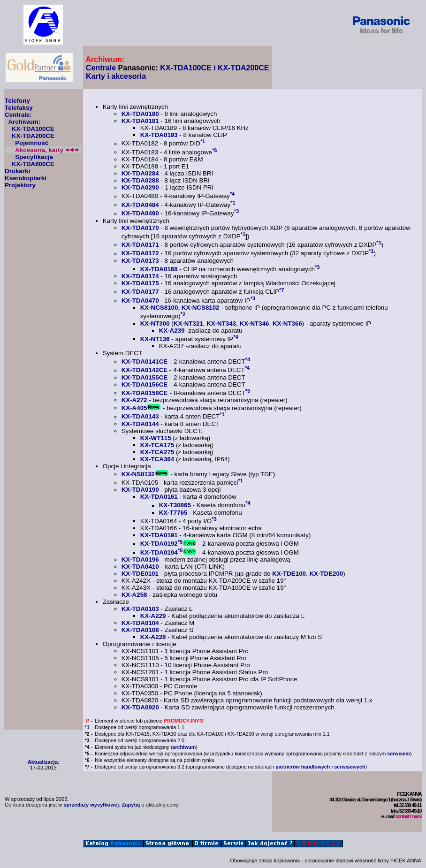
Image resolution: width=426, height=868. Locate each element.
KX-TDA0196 (140, 560)
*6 (215, 150)
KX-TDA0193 (159, 135)
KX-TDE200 (326, 574)
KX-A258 (134, 595)
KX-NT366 (287, 324)
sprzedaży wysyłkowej (91, 805)
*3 (237, 211)
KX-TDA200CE (33, 136)
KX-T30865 (175, 506)
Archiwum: (24, 122)
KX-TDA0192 (159, 544)
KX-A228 (153, 637)
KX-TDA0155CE (145, 377)
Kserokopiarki (26, 178)
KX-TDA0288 (140, 180)
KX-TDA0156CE (145, 385)
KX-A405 (134, 408)
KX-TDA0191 (159, 535)
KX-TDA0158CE (145, 393)
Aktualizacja (43, 762)
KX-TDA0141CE (145, 362)
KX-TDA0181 (140, 121)
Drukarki (17, 171)
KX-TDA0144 (140, 424)
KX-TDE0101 (140, 574)
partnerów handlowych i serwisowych (320, 767)
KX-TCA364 (157, 459)
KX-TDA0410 (140, 567)
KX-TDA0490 (140, 214)
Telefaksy (19, 108)
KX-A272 (134, 400)
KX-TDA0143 (140, 417)
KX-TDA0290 (140, 187)
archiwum (184, 747)
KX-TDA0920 (140, 707)
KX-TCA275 (157, 452)
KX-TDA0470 (140, 301)
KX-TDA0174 (140, 276)
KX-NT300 (155, 324)
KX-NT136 (155, 339)
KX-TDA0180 (140, 114)
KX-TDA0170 (140, 228)
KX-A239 (172, 331)
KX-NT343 (221, 324)
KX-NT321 (188, 324)
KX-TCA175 (157, 445)
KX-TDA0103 (140, 609)
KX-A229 (153, 616)
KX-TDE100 (289, 574)
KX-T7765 (173, 513)
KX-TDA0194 (159, 552)
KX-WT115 (156, 438)
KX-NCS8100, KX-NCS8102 (180, 308)
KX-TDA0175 (140, 283)
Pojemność (32, 143)
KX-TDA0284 (140, 173)
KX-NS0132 (138, 474)
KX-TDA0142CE (145, 370)
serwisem (399, 754)
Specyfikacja (34, 157)
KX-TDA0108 (140, 630)
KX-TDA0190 (140, 490)
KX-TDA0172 (140, 254)
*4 (232, 194)
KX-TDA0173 (140, 261)
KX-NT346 (255, 324)
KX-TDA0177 (140, 292)
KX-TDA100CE (33, 129)
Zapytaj (131, 805)
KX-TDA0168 (159, 269)
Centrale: (18, 115)
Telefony (17, 101)
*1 (203, 141)
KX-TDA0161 (159, 497)
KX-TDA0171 (140, 245)
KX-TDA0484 (140, 205)
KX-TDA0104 (140, 623)
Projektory (20, 185)
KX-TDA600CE (33, 164)
